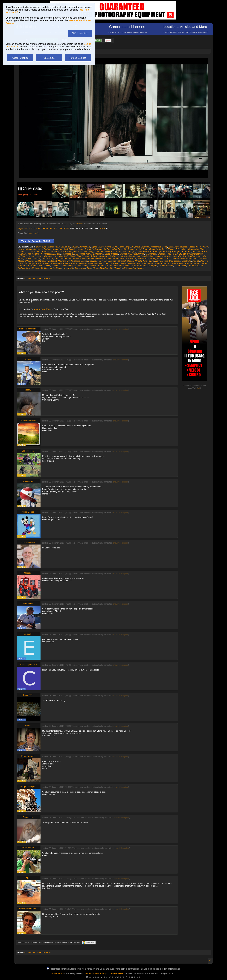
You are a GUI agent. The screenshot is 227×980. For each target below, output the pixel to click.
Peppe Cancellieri (79, 263)
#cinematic (34, 233)
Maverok (103, 261)
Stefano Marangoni (149, 266)
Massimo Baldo (201, 259)
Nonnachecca (162, 261)
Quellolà (123, 263)
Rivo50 (188, 263)
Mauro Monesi (81, 261)
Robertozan (23, 266)
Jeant (175, 256)
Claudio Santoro (42, 251)
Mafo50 (65, 259)
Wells (89, 268)
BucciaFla (123, 249)
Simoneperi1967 (115, 266)
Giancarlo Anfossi (136, 254)
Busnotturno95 (135, 249)
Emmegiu (158, 251)
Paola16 (40, 263)
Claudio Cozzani (26, 251)
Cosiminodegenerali (70, 251)
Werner (96, 268)
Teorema (192, 266)
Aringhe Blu (105, 249)
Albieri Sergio (124, 247)
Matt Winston (41, 261)
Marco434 (110, 259)
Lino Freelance (194, 256)
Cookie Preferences (116, 973)
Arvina (114, 249)
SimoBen (93, 266)
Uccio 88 (39, 268)
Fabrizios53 (198, 251)
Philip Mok (93, 263)
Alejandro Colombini (141, 247)
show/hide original (121, 329)
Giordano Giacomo (35, 256)
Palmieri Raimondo (28, 909)
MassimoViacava (26, 261)
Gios (79, 256)
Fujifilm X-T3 (24, 228)
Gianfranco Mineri (166, 254)
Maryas (190, 259)
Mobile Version (58, 973)
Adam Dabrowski (63, 247)
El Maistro (148, 251)
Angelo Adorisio (25, 249)
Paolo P (48, 263)
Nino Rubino (149, 261)
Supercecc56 (180, 266)
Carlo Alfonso (149, 249)
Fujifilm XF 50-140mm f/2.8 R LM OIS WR (50, 228)
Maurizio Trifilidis (66, 261)
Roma (102, 228)
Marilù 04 (132, 259)
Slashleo (127, 266)
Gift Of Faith (180, 254)
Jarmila (168, 256)
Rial (165, 263)
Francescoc (80, 254)
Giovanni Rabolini (90, 256)
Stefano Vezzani (166, 266)
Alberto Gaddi (111, 247)
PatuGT (67, 263)
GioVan (22, 256)
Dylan (139, 251)
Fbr (206, 251)
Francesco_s (67, 254)
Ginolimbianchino (195, 254)
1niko (38, 247)
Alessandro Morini (159, 247)
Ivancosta (159, 256)
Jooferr (79, 224)
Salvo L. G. (57, 266)
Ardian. (95, 249)
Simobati (102, 266)
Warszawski (80, 268)
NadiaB (131, 261)
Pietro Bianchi (105, 263)
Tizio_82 (30, 268)
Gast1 (107, 254)
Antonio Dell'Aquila (68, 249)
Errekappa (176, 251)
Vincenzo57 (68, 268)
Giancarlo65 (151, 254)
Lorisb (57, 259)
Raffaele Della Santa (137, 263)
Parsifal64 (58, 263)
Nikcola (138, 261)
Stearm (136, 266)
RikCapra (172, 263)
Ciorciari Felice (174, 249)
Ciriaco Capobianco (197, 249)
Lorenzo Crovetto (32, 259)
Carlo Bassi (161, 249)
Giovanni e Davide (108, 256)
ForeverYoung (25, 254)
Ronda (33, 266)
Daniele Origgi (87, 251)
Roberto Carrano (200, 263)
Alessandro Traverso (178, 247)
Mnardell (122, 261)
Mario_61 (154, 259)
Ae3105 (75, 247)
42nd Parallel (48, 247)
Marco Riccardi (98, 259)
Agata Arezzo (98, 247)
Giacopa (123, 254)
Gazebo (115, 254)
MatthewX (52, 261)
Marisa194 (165, 259)
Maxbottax (112, 261)
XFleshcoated (130, 268)
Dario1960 (99, 251)
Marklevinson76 (178, 259)
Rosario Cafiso (44, 266)
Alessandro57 (195, 247)
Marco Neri (85, 259)
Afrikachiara (85, 247)
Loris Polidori (47, 259)
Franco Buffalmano (95, 254)
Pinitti (115, 263)
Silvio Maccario (80, 266)
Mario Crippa (143, 259)
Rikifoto (181, 263)
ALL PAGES (30, 279)
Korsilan (182, 256)
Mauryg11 (93, 261)
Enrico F (167, 251)
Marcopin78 (121, 259)
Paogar (32, 263)
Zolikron (141, 268)
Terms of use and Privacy (95, 973)
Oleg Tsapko (175, 261)
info (199, 388)
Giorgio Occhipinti (67, 256)
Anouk (55, 249)
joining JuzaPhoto (43, 309)
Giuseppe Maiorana (126, 256)
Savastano (68, 266)
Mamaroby (74, 259)
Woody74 (118, 268)
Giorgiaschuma (51, 256)
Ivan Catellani (147, 256)
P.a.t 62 (196, 261)
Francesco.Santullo (51, 254)
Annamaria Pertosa (42, 249)
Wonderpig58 (106, 268)
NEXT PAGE (44, 279)
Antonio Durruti (84, 249)
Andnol (205, 247)
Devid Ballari (111, 251)
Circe (185, 249)
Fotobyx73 (37, 254)
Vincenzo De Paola (53, 268)
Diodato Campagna (127, 251)
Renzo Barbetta (155, 263)
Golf (138, 256)
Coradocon (55, 251)
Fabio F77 (187, 251)
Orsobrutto (186, 261)
